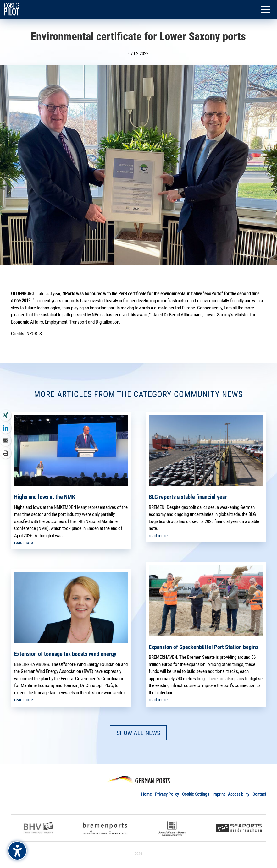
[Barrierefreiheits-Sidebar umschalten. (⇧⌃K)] (17, 851)
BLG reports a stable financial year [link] (188, 497)
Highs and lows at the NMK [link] (45, 497)
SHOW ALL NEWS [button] (138, 733)
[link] (12, 9)
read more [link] (24, 543)
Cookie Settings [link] (196, 794)
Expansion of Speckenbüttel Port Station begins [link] (204, 647)
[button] (266, 10)
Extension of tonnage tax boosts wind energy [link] (65, 654)
